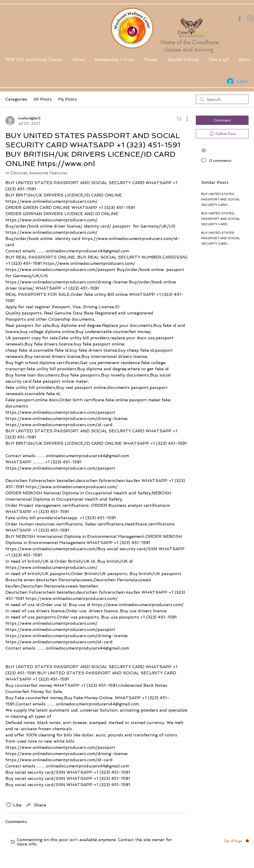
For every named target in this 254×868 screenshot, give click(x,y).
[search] (222, 99)
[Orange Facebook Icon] (240, 18)
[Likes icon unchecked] (9, 805)
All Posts (43, 99)
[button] (78, 60)
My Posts (67, 99)
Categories (16, 99)
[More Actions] (184, 119)
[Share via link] (36, 805)
